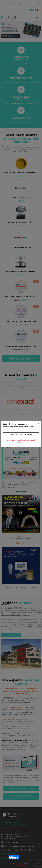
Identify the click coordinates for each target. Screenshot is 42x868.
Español (34, 865)
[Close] (39, 424)
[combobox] (34, 865)
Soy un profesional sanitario (21, 435)
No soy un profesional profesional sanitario (21, 441)
